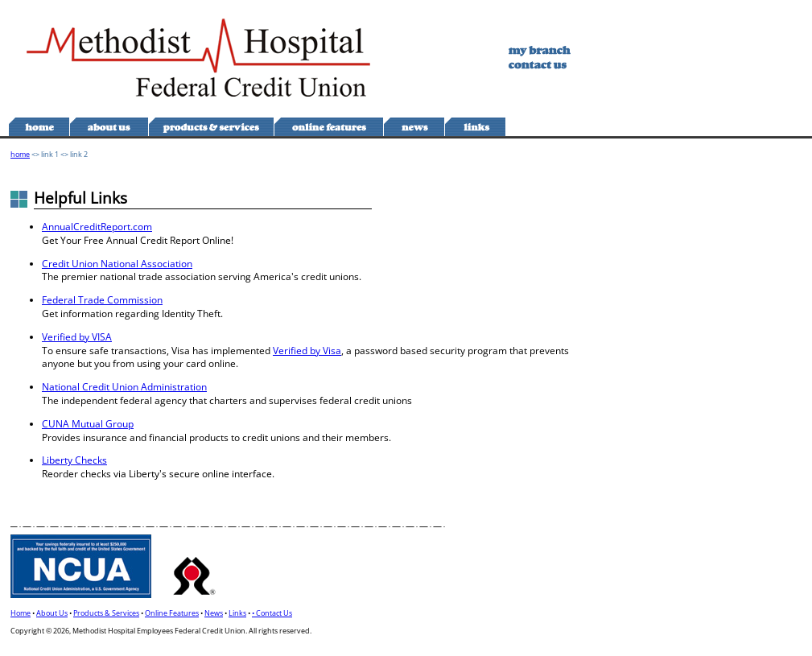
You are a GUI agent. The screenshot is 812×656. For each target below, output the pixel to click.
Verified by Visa (307, 351)
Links (237, 613)
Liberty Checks (74, 460)
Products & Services (106, 613)
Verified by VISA (77, 337)
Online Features (172, 613)
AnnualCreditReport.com (97, 227)
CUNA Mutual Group (88, 424)
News (214, 613)
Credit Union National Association (117, 264)
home (20, 154)
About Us (52, 613)
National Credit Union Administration (124, 387)
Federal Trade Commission (102, 300)
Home (21, 613)
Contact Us (274, 613)
